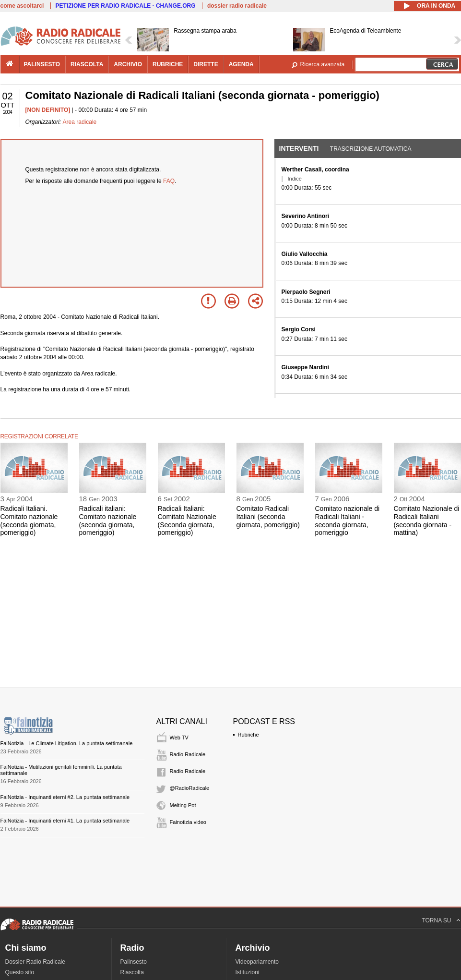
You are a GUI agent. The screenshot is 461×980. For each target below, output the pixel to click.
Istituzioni (248, 972)
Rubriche (248, 735)
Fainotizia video (188, 822)
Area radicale (80, 122)
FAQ (169, 181)
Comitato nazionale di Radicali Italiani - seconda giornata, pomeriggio (348, 520)
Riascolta (132, 972)
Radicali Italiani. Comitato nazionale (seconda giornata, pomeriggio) (29, 520)
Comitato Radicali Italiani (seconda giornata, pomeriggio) (268, 517)
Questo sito (20, 972)
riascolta (87, 64)
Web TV (179, 738)
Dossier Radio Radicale (35, 962)
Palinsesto (134, 962)
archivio (128, 64)
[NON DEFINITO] (48, 110)
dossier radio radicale (237, 6)
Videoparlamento (257, 962)
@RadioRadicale (190, 788)
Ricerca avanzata (323, 64)
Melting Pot (183, 805)
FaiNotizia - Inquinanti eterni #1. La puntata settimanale (65, 821)
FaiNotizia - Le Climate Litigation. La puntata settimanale (67, 743)
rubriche (168, 64)
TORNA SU (436, 920)
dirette (206, 64)
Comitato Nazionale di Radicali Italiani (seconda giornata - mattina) (427, 520)
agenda (241, 64)
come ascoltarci (22, 6)
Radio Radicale (188, 754)
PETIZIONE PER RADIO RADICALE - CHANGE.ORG (126, 6)
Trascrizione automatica (371, 149)
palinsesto (42, 64)
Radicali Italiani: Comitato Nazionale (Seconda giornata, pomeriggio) (187, 520)
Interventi (299, 148)
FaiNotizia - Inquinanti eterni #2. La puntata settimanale (65, 797)
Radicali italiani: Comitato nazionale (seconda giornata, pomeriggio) (108, 520)
